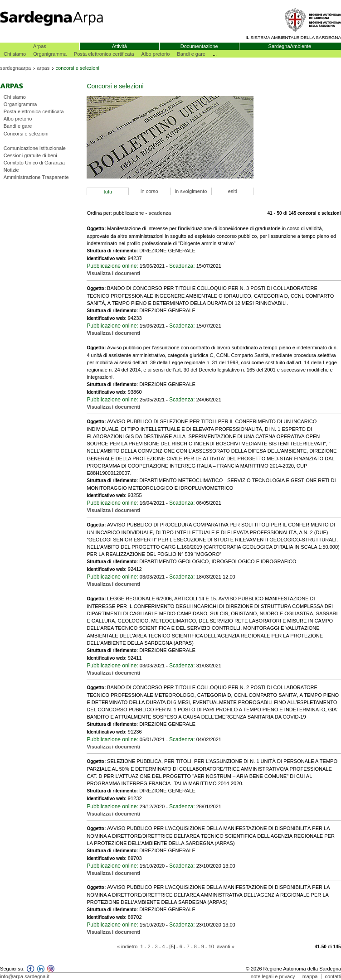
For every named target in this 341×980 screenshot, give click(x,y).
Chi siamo (15, 54)
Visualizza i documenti (113, 273)
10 (211, 946)
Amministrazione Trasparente (36, 177)
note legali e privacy (273, 976)
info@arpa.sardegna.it (25, 976)
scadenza (160, 213)
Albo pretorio (156, 54)
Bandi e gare (191, 54)
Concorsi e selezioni (26, 134)
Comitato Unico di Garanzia (34, 163)
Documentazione (199, 46)
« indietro (127, 946)
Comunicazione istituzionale (35, 148)
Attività (119, 46)
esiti (233, 191)
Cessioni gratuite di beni (30, 155)
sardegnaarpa (15, 68)
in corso (149, 191)
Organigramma (50, 54)
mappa (310, 976)
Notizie (11, 170)
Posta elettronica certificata (104, 54)
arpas (44, 68)
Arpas (40, 46)
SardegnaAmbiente (290, 46)
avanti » (226, 946)
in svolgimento (191, 191)
